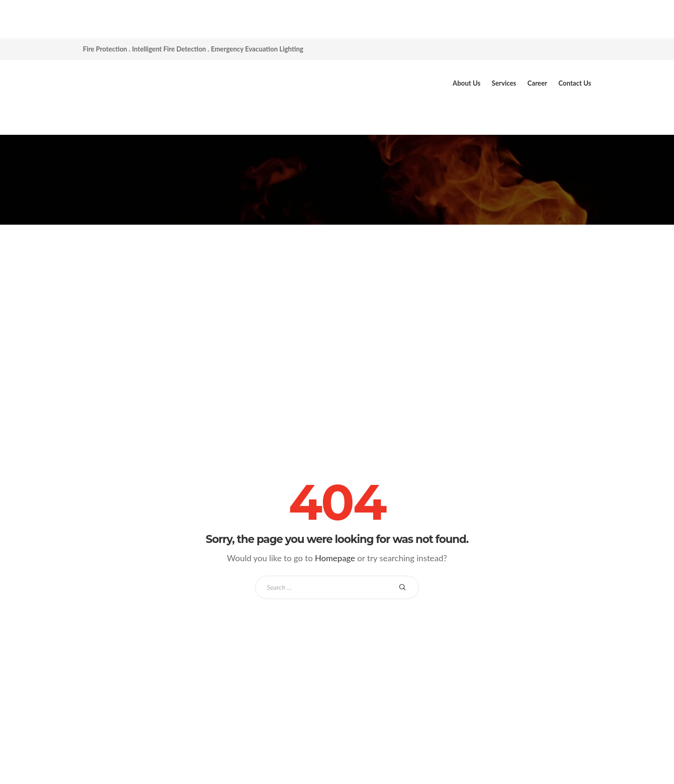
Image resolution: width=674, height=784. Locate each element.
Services (504, 83)
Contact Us (575, 83)
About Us (466, 83)
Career (537, 83)
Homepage (335, 558)
